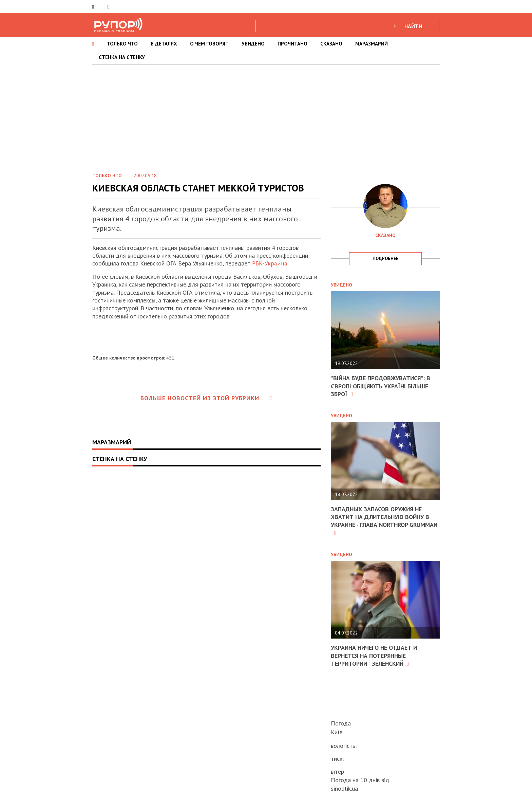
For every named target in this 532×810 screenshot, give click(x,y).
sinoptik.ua (344, 788)
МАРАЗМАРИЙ (372, 44)
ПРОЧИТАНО (292, 44)
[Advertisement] (266, 115)
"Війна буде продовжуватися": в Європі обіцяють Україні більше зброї (381, 386)
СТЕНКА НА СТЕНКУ (122, 57)
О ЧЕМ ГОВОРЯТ (209, 44)
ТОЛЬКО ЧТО (122, 44)
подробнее (385, 259)
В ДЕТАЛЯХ (164, 44)
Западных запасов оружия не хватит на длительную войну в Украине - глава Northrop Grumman (381, 521)
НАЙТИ (413, 26)
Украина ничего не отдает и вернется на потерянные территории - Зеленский (375, 656)
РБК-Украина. (270, 263)
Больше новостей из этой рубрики (206, 398)
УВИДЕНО (253, 44)
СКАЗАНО (331, 44)
